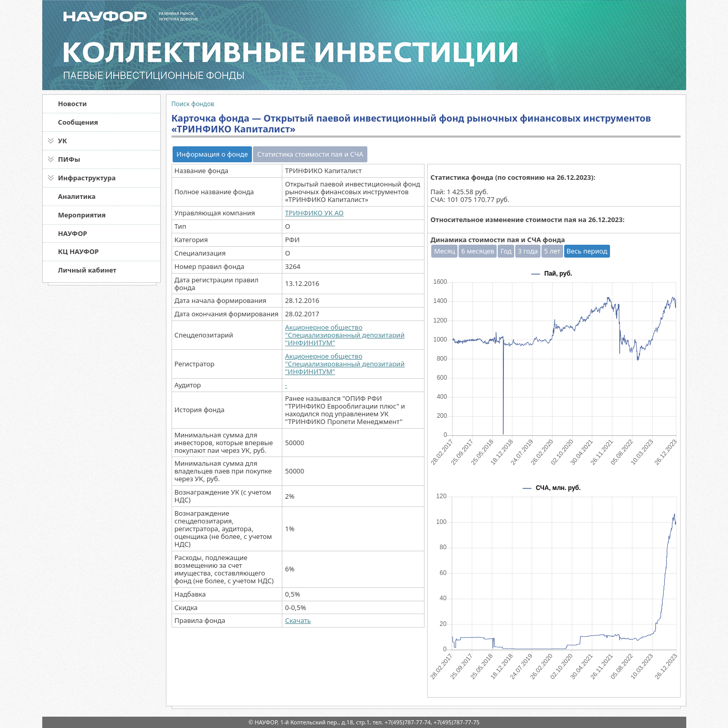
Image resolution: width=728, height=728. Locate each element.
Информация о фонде (213, 154)
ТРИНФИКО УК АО (314, 213)
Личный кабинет (87, 270)
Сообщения (78, 122)
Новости (73, 104)
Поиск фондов (193, 104)
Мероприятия (82, 215)
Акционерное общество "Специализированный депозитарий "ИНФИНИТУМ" (345, 335)
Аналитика (77, 196)
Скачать (298, 620)
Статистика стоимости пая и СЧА (310, 154)
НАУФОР (73, 233)
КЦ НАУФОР (79, 251)
